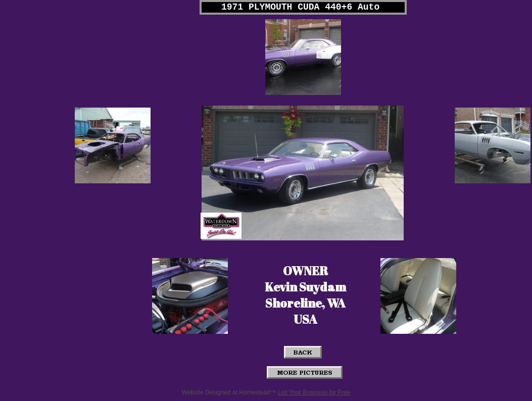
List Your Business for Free (314, 392)
